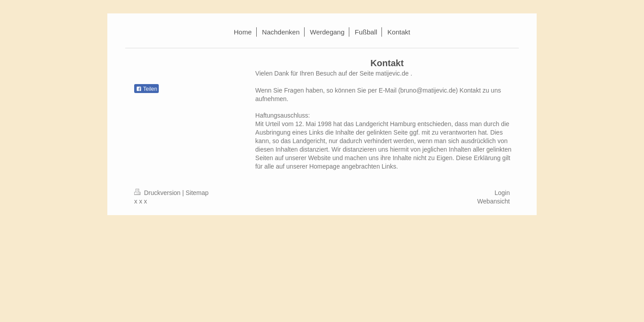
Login (502, 193)
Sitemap (197, 193)
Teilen (146, 89)
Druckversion (158, 193)
